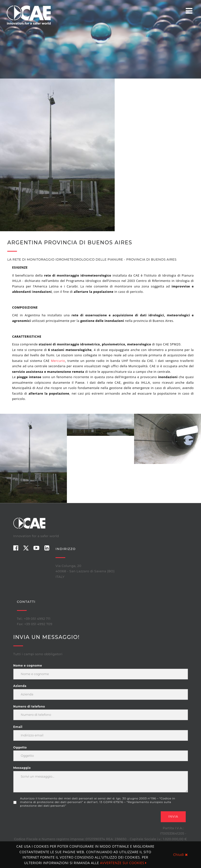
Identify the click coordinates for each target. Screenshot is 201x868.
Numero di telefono (29, 706)
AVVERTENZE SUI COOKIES (123, 863)
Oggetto (20, 747)
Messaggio (22, 768)
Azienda (20, 686)
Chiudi (180, 855)
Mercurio (58, 361)
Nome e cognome (28, 665)
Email (18, 727)
